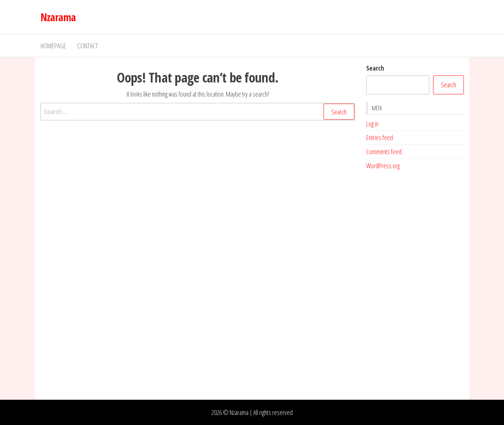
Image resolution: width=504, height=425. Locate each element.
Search (375, 68)
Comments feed (384, 152)
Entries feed (380, 137)
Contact (88, 46)
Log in (372, 124)
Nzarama (58, 17)
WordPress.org (383, 166)
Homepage (53, 46)
